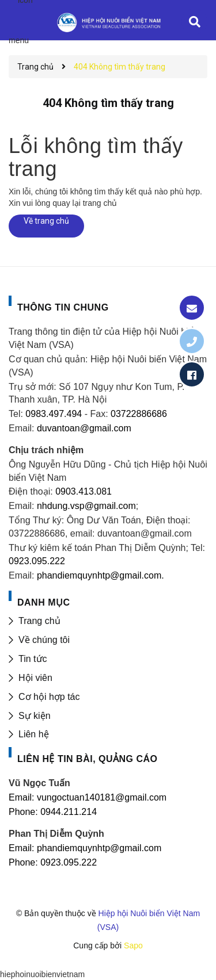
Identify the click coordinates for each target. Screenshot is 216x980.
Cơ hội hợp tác (49, 697)
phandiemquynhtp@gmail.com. (101, 575)
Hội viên (35, 678)
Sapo (133, 945)
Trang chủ (39, 621)
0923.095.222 (37, 561)
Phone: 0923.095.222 (53, 862)
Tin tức (33, 659)
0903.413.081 (84, 491)
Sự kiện (35, 716)
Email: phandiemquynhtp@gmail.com (85, 848)
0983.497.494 (52, 414)
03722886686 (139, 414)
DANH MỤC (44, 602)
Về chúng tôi (44, 640)
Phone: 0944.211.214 (53, 812)
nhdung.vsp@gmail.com (86, 506)
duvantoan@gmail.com (84, 428)
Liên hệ (34, 734)
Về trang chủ (46, 221)
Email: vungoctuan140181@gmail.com (88, 797)
